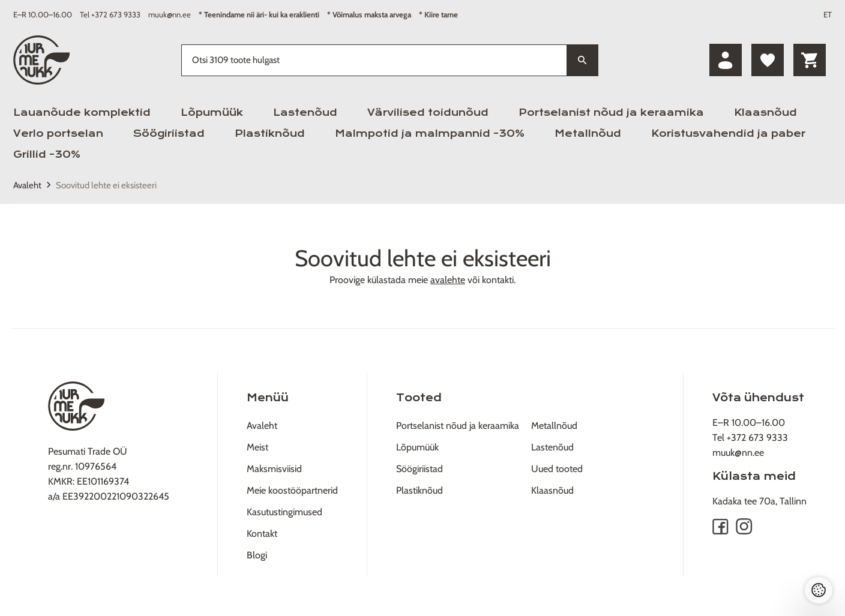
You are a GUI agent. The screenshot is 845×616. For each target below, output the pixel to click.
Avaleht (27, 185)
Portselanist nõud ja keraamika (611, 112)
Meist (257, 447)
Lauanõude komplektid (82, 112)
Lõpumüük (212, 112)
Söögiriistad (169, 133)
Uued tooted (557, 469)
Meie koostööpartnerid (292, 490)
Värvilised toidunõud (428, 112)
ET (828, 14)
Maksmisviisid (274, 469)
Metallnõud (588, 133)
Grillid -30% (47, 154)
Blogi (257, 555)
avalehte (448, 280)
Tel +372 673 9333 (110, 14)
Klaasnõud (765, 112)
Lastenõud (305, 112)
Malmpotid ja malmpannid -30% (430, 133)
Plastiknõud (270, 133)
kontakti (498, 280)
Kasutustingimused (284, 512)
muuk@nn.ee (170, 14)
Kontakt (262, 534)
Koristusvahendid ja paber (728, 133)
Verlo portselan (58, 133)
